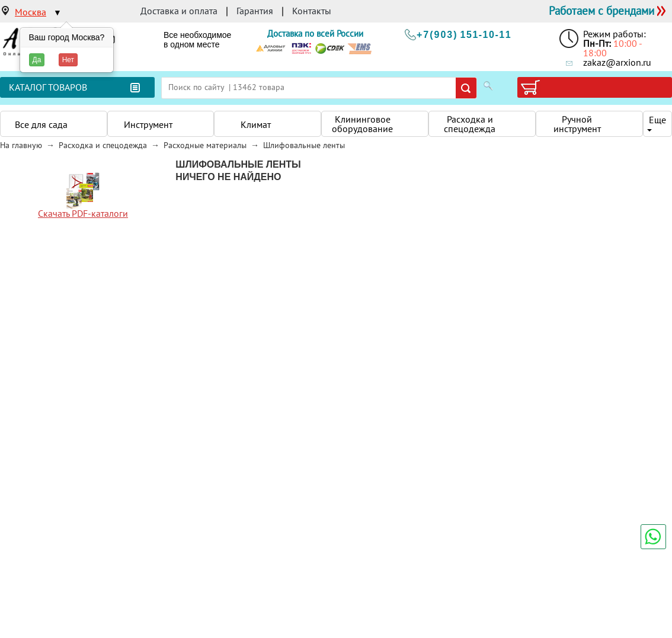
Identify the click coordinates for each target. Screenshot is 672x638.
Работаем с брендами (601, 10)
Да (37, 60)
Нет (68, 60)
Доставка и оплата (179, 11)
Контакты (312, 11)
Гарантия (255, 11)
